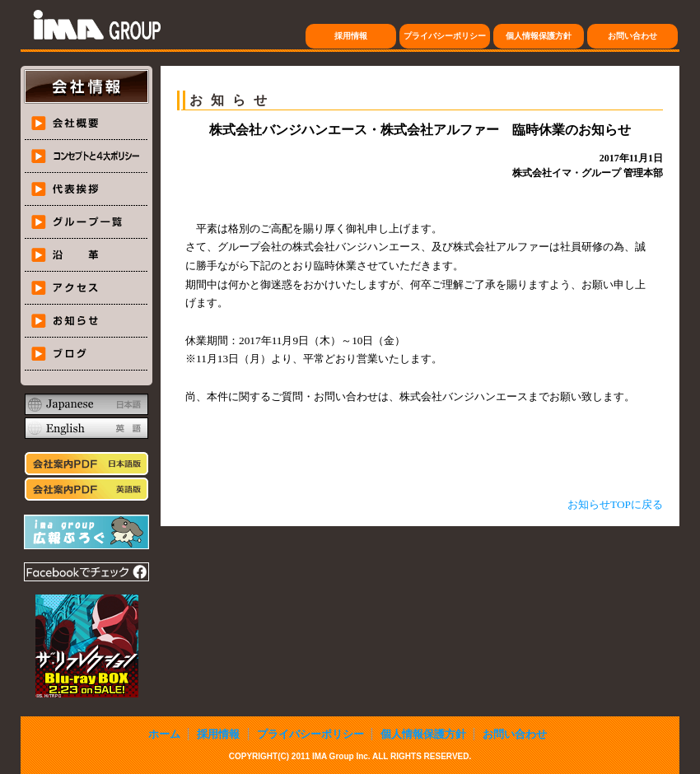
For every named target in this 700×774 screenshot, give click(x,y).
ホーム (164, 734)
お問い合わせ (632, 36)
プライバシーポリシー (445, 36)
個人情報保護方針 (539, 36)
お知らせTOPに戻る (615, 504)
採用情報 (351, 36)
